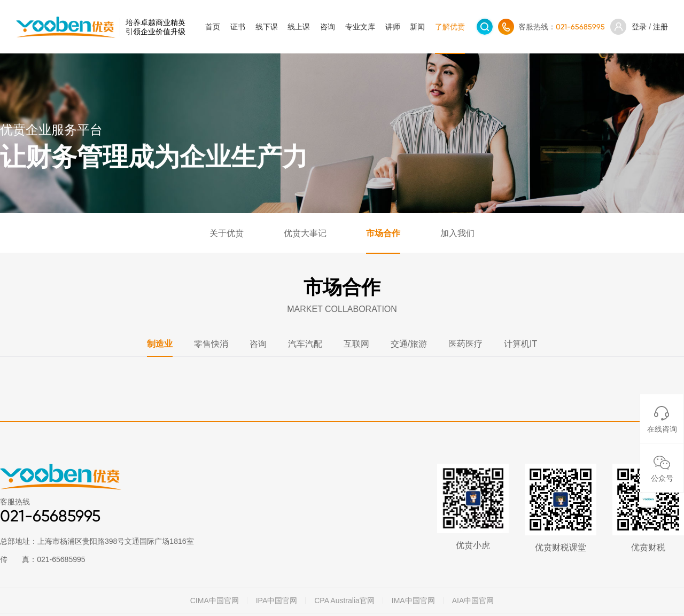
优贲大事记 (305, 233)
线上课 (299, 27)
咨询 (328, 27)
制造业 (160, 344)
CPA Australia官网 (344, 601)
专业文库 (360, 27)
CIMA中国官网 (215, 601)
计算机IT (520, 344)
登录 (639, 27)
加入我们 (457, 233)
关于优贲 (227, 233)
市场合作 (383, 233)
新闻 (417, 27)
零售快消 (211, 344)
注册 (660, 27)
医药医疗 (465, 344)
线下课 (267, 27)
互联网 (356, 344)
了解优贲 (450, 27)
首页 (213, 27)
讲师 (393, 27)
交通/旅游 (409, 344)
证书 (238, 27)
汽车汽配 (305, 344)
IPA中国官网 (277, 601)
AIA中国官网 (473, 601)
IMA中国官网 (413, 601)
